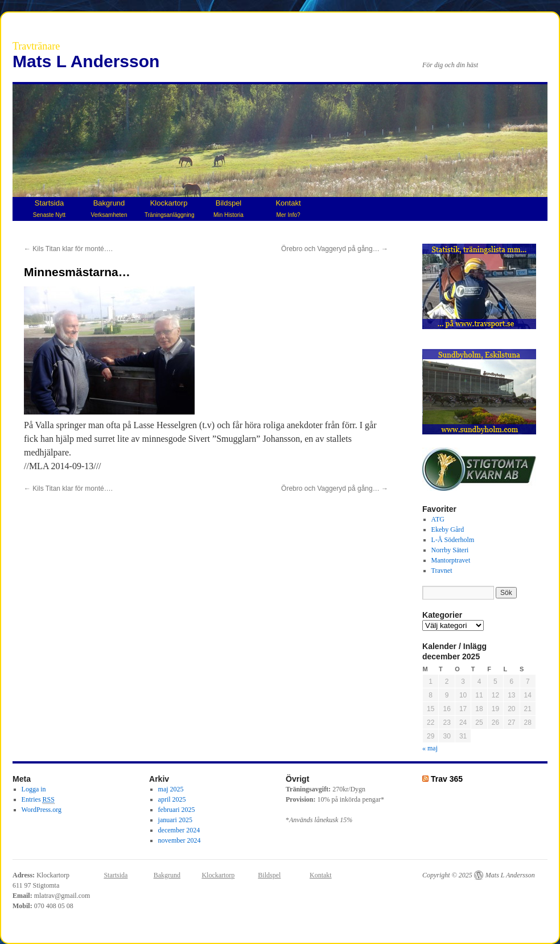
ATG (438, 519)
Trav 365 (447, 779)
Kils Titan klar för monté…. (68, 249)
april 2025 (172, 799)
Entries (38, 800)
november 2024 (180, 840)
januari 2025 (175, 820)
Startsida (49, 208)
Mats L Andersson (86, 61)
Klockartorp (169, 208)
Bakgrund (109, 208)
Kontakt (288, 208)
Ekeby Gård (448, 530)
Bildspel (228, 208)
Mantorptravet (451, 560)
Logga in (34, 789)
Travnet (442, 570)
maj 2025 (171, 789)
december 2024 (179, 830)
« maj (430, 748)
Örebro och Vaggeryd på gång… (335, 249)
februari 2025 (177, 810)
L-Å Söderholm (453, 540)
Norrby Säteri (450, 550)
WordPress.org (42, 810)
